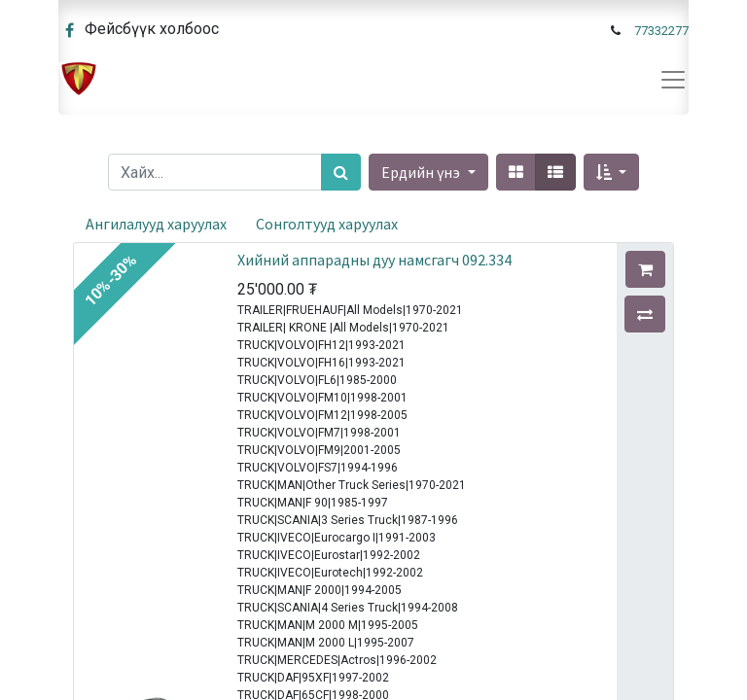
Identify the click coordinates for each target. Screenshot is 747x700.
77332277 (661, 31)
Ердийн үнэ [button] (422, 172)
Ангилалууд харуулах (156, 224)
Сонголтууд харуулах (327, 224)
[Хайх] (341, 172)
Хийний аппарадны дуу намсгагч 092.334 (374, 260)
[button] (611, 172)
